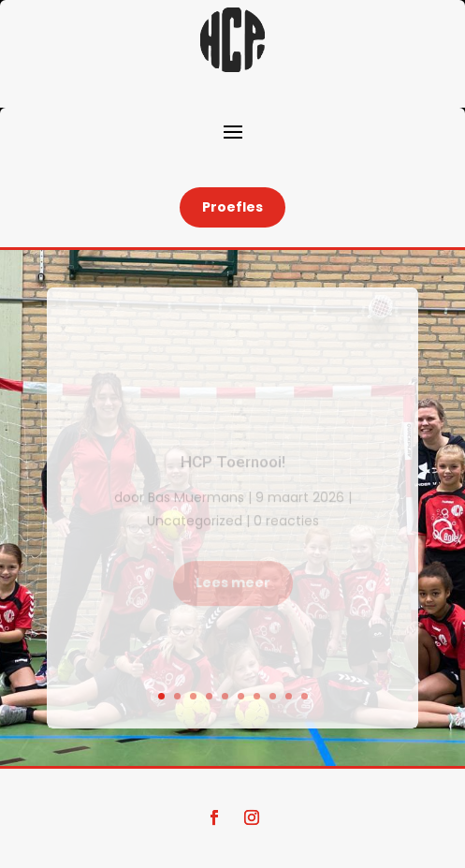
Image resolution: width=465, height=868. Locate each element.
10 (305, 696)
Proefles (232, 207)
